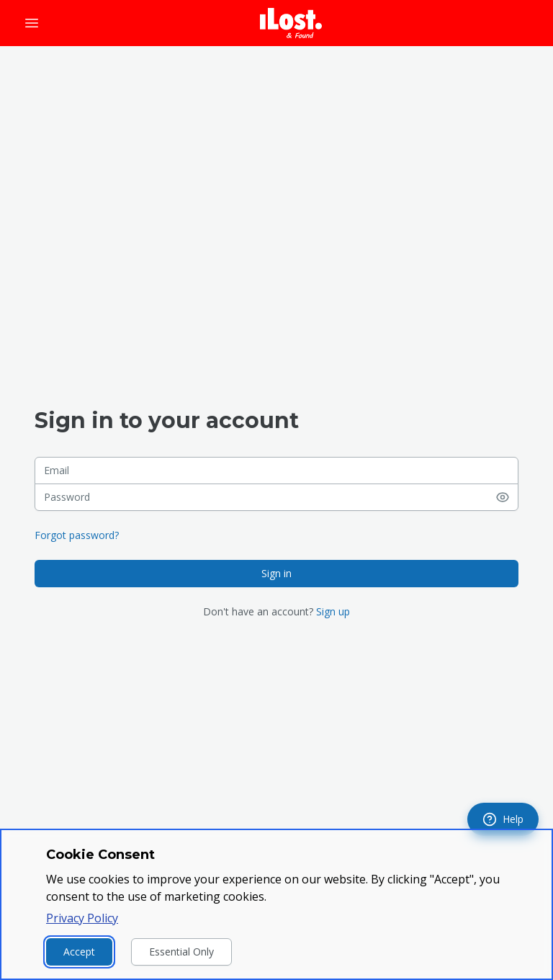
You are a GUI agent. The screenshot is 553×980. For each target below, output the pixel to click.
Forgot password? (77, 535)
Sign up (333, 611)
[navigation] (503, 819)
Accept (79, 952)
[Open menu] (32, 23)
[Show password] (507, 497)
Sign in (276, 573)
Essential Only (181, 952)
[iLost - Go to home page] (291, 23)
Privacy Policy (82, 918)
